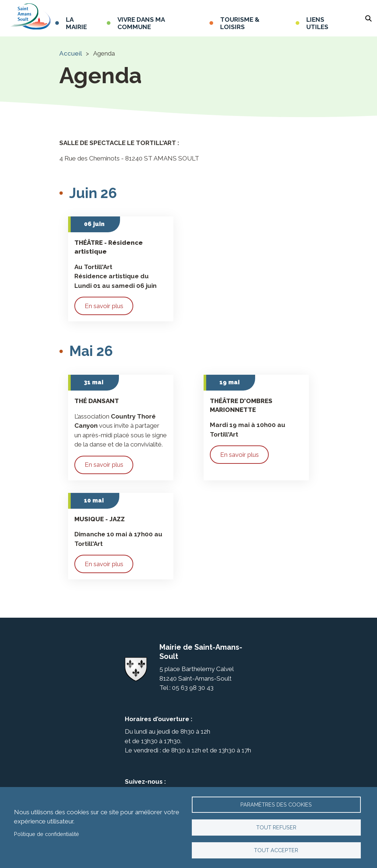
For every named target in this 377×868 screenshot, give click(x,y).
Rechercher (369, 18)
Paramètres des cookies (276, 801)
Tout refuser (276, 825)
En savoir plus (104, 306)
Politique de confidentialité (47, 832)
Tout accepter (276, 849)
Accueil (71, 53)
